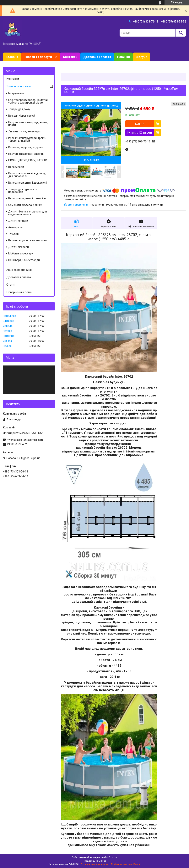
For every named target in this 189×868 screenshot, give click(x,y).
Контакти (70, 57)
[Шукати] (181, 33)
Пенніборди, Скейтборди (24, 260)
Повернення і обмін (19, 292)
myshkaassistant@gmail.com (25, 440)
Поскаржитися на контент (95, 864)
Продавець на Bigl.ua (95, 861)
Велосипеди (16, 167)
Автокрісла (15, 227)
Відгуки (141, 57)
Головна (12, 57)
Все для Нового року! (22, 116)
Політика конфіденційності (126, 864)
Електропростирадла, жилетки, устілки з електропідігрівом (28, 101)
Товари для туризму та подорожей (23, 191)
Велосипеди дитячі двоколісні (27, 183)
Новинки (123, 57)
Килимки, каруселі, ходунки (26, 147)
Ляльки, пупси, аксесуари (24, 131)
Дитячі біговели (19, 247)
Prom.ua (113, 857)
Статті (10, 285)
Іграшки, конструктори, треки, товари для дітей (27, 139)
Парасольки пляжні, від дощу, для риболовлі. (27, 175)
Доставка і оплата (97, 57)
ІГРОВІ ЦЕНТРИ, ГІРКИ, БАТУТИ (28, 160)
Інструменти (16, 93)
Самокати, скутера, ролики (25, 205)
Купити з (140, 133)
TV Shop (13, 234)
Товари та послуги (38, 57)
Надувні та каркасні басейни (26, 154)
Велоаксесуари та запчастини (27, 240)
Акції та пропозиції (19, 270)
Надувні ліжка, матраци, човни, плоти (28, 124)
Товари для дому (19, 109)
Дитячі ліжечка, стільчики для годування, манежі (28, 213)
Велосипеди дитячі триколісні (27, 198)
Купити (140, 124)
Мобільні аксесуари (21, 253)
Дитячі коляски (18, 221)
